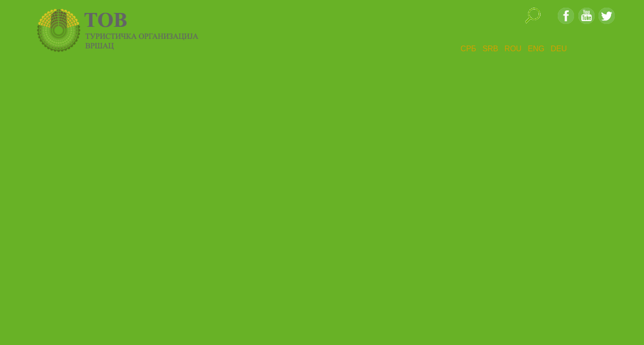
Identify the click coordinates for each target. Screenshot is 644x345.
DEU (559, 49)
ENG (536, 49)
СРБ (468, 49)
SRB (490, 49)
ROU (513, 49)
